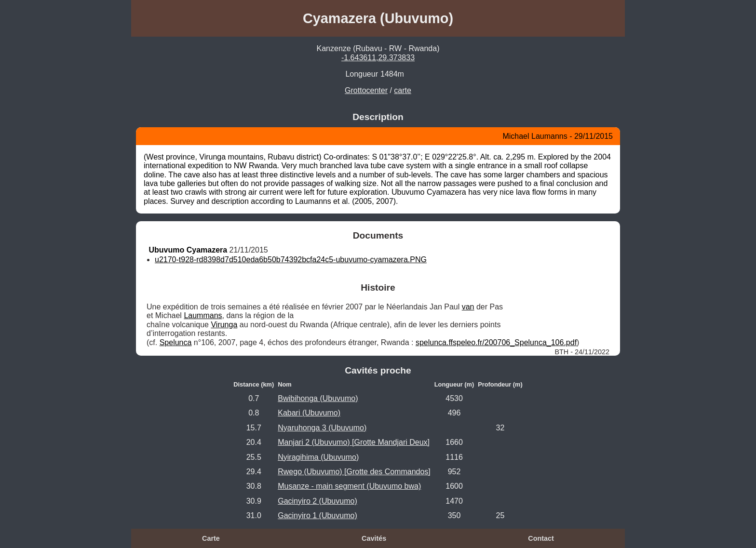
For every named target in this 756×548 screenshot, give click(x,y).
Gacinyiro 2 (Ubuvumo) (317, 501)
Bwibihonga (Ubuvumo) (318, 398)
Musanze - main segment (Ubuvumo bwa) (349, 486)
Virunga (224, 325)
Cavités (374, 538)
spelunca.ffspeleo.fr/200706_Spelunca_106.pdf (496, 342)
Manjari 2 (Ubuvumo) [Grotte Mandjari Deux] (354, 442)
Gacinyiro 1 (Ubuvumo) (317, 515)
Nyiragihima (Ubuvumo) (318, 457)
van (468, 307)
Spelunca (176, 342)
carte (403, 90)
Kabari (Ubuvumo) (309, 413)
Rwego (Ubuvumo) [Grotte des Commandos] (354, 472)
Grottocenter (366, 90)
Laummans (203, 315)
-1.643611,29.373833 (378, 58)
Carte (211, 538)
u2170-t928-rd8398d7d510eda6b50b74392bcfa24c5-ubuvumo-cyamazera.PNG (291, 260)
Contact (541, 538)
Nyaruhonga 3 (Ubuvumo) (322, 428)
